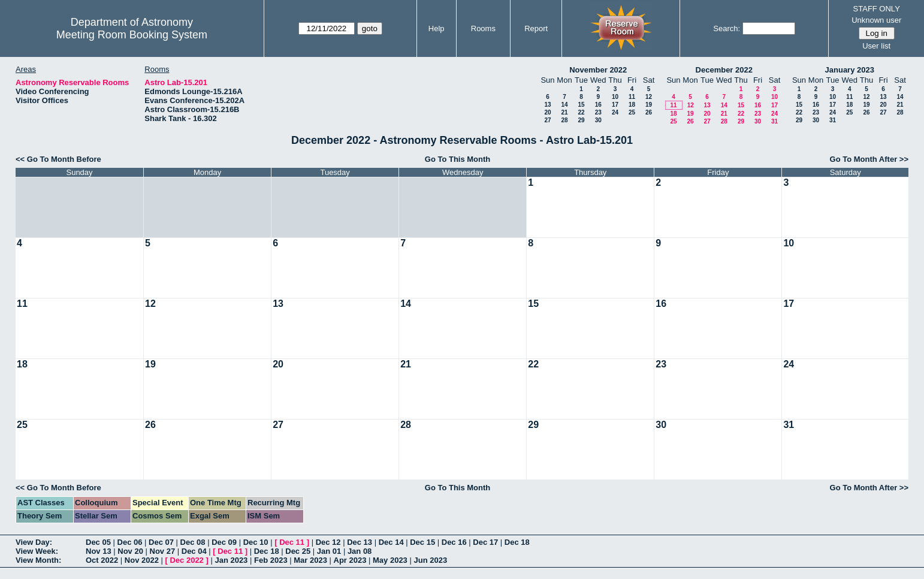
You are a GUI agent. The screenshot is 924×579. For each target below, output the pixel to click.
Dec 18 (517, 542)
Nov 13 (99, 551)
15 (581, 105)
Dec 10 (256, 542)
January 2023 (850, 70)
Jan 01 (329, 551)
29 (581, 120)
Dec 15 (422, 542)
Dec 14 (391, 542)
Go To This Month (458, 159)
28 (564, 120)
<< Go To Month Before (58, 159)
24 (615, 112)
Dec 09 (224, 542)
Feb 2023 (271, 560)
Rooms (483, 28)
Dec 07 (161, 542)
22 (581, 112)
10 (615, 97)
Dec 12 (328, 542)
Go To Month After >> (869, 159)
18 (632, 105)
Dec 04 (194, 551)
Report (536, 28)
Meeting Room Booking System (132, 35)
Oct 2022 (102, 560)
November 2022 (598, 70)
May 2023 (390, 560)
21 (564, 112)
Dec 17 (485, 542)
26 (649, 112)
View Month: (38, 560)
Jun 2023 (430, 560)
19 (649, 105)
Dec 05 (98, 542)
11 (632, 97)
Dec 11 (292, 542)
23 (598, 112)
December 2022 (724, 70)
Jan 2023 (231, 560)
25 (632, 112)
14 (564, 105)
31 (774, 121)
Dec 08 (193, 542)
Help (437, 28)
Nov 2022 (142, 560)
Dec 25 (298, 551)
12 (649, 97)
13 (547, 105)
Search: (727, 28)
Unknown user (876, 20)
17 (615, 105)
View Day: (34, 542)
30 (598, 120)
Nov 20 (130, 551)
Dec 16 (454, 542)
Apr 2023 (350, 560)
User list (876, 46)
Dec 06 (130, 542)
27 (547, 120)
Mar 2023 (310, 560)
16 (598, 105)
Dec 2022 (186, 560)
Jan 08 (360, 551)
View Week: (37, 551)
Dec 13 (360, 542)
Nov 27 (163, 551)
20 (547, 112)
